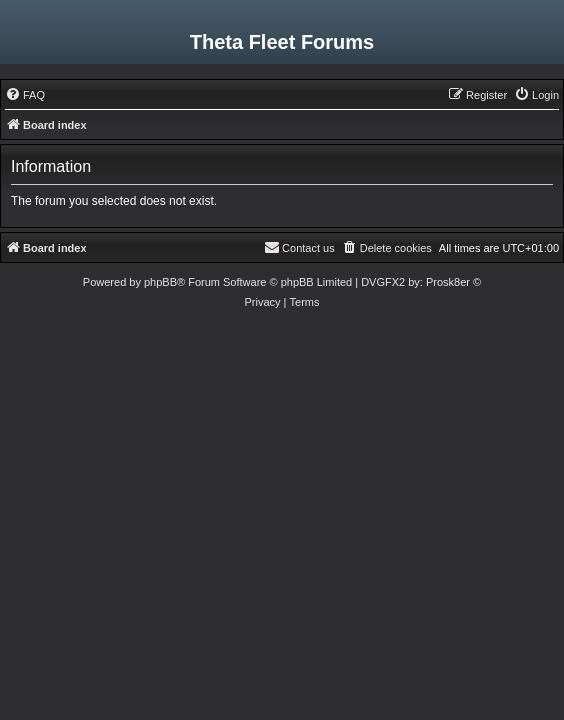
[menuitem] (25, 95)
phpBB (160, 282)
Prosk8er (448, 282)
